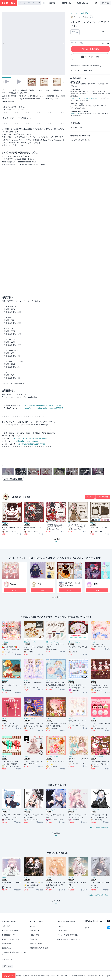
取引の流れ (77, 123)
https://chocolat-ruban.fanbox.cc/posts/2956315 (44, 408)
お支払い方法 (78, 128)
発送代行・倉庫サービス (11, 939)
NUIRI (95, 584)
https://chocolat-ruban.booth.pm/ (25, 441)
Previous (4, 43)
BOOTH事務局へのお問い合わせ (69, 939)
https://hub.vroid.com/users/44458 (31, 444)
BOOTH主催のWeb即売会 (39, 948)
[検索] (39, 3)
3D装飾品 (84, 13)
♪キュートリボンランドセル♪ (100, 528)
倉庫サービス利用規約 (38, 976)
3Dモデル (74, 13)
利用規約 (26, 976)
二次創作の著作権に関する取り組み (14, 954)
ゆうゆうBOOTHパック (94, 98)
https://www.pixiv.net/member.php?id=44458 (29, 438)
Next (63, 43)
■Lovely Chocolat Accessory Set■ (12, 528)
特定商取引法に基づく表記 (80, 136)
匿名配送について (8, 935)
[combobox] (29, 3)
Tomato (13, 584)
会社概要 (19, 976)
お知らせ (61, 926)
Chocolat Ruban (21, 497)
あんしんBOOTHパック (78, 98)
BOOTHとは (66, 3)
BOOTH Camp (7, 959)
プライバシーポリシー (63, 976)
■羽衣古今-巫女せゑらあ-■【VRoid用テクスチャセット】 (55, 526)
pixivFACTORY (75, 113)
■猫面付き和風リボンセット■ (34, 528)
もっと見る (56, 599)
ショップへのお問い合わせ (80, 140)
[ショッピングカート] (95, 3)
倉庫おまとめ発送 (36, 944)
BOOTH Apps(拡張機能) (10, 931)
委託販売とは (7, 948)
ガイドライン (50, 976)
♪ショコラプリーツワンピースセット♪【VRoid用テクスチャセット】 (78, 526)
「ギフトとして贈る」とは (82, 71)
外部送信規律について (79, 976)
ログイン (52, 3)
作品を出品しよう (83, 3)
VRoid (48, 523)
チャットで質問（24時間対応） (69, 935)
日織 (40, 584)
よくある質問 (62, 931)
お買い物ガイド (35, 931)
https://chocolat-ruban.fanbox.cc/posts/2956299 (41, 405)
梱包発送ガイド (7, 944)
